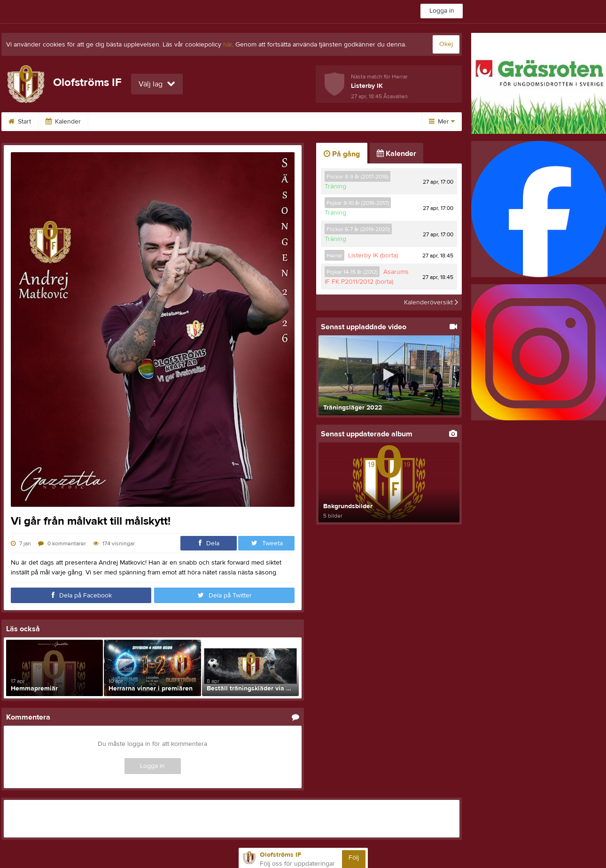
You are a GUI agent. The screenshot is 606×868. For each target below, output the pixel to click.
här (228, 45)
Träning (335, 186)
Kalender (63, 122)
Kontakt (165, 122)
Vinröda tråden (280, 122)
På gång (342, 154)
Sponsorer (116, 122)
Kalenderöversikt (431, 302)
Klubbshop (340, 122)
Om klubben (217, 122)
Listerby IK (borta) (373, 256)
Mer (442, 122)
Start (20, 122)
